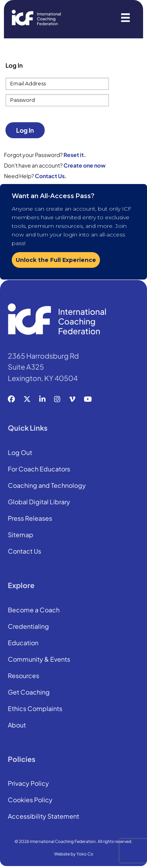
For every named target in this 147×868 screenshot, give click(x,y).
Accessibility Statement (44, 817)
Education (23, 643)
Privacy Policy (28, 784)
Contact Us (24, 552)
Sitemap (21, 535)
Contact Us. (51, 176)
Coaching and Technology (47, 486)
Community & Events (39, 660)
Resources (24, 676)
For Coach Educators (39, 469)
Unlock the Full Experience (56, 260)
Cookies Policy (30, 800)
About (17, 725)
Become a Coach (34, 610)
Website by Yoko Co (74, 854)
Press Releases (30, 519)
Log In (25, 130)
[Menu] (125, 18)
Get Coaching (29, 693)
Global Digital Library (39, 502)
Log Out (20, 453)
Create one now (84, 165)
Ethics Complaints (35, 709)
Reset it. (75, 155)
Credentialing (28, 627)
